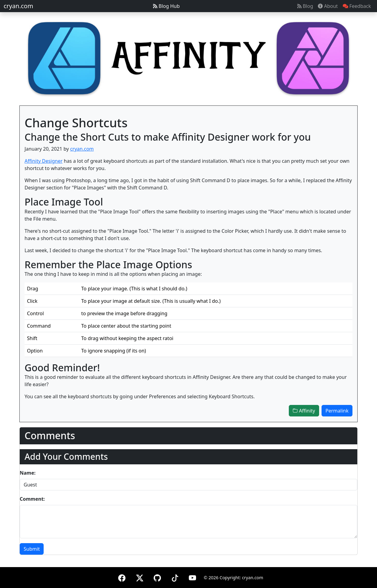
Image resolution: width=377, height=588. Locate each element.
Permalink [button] (337, 411)
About (328, 6)
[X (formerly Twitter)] (140, 577)
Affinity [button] (304, 411)
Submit (32, 549)
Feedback (357, 6)
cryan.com (18, 6)
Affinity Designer (43, 161)
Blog (305, 6)
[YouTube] (192, 577)
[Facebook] (122, 577)
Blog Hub (166, 6)
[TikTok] (175, 577)
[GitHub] (157, 577)
